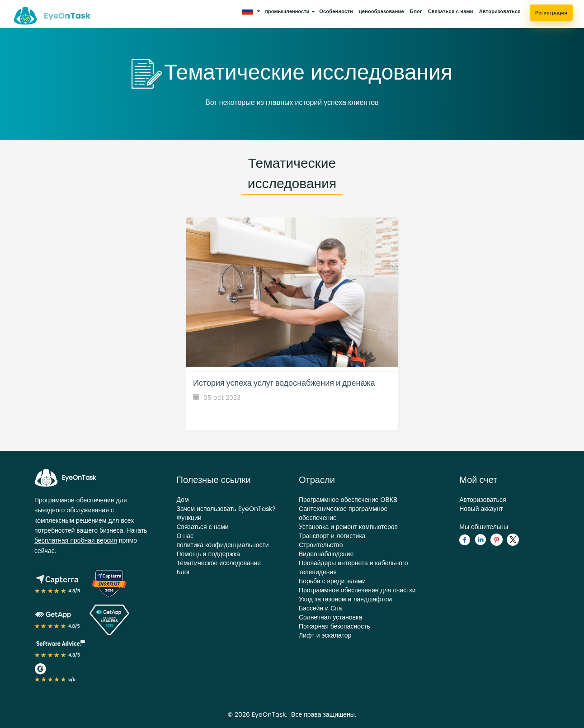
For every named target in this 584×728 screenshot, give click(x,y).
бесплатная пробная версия (76, 540)
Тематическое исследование (219, 563)
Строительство (321, 545)
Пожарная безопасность (334, 626)
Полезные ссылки (214, 480)
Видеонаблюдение (326, 554)
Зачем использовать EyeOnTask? (226, 509)
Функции (189, 518)
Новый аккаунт (481, 509)
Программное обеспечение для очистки (357, 590)
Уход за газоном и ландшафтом (345, 599)
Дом (183, 500)
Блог (416, 11)
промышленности (290, 11)
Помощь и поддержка (208, 554)
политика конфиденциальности (223, 545)
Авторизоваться (500, 11)
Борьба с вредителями (332, 581)
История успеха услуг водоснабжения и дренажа (284, 383)
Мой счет (478, 480)
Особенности (336, 11)
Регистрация (551, 13)
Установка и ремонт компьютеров (348, 527)
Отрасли (317, 480)
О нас (185, 536)
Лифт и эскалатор (325, 635)
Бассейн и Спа (320, 608)
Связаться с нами (451, 11)
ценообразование (381, 11)
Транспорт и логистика (332, 536)
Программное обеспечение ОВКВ (348, 500)
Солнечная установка (330, 617)
